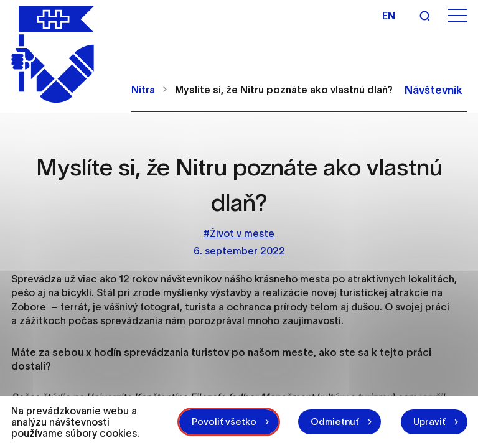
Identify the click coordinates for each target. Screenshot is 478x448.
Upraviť (429, 422)
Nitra (143, 90)
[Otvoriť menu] (457, 16)
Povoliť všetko (224, 422)
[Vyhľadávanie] (424, 16)
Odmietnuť (335, 422)
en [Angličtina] (389, 16)
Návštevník (433, 90)
